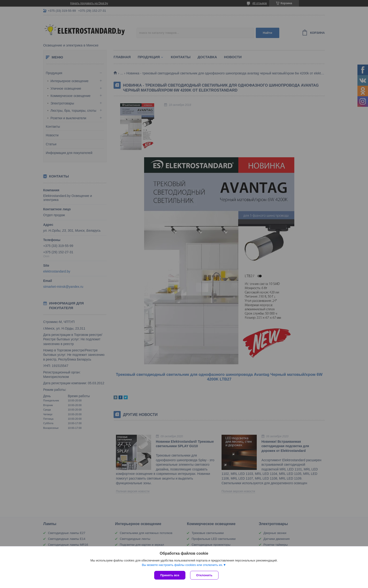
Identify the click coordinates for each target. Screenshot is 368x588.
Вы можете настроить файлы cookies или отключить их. (182, 565)
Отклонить (204, 575)
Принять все (170, 575)
